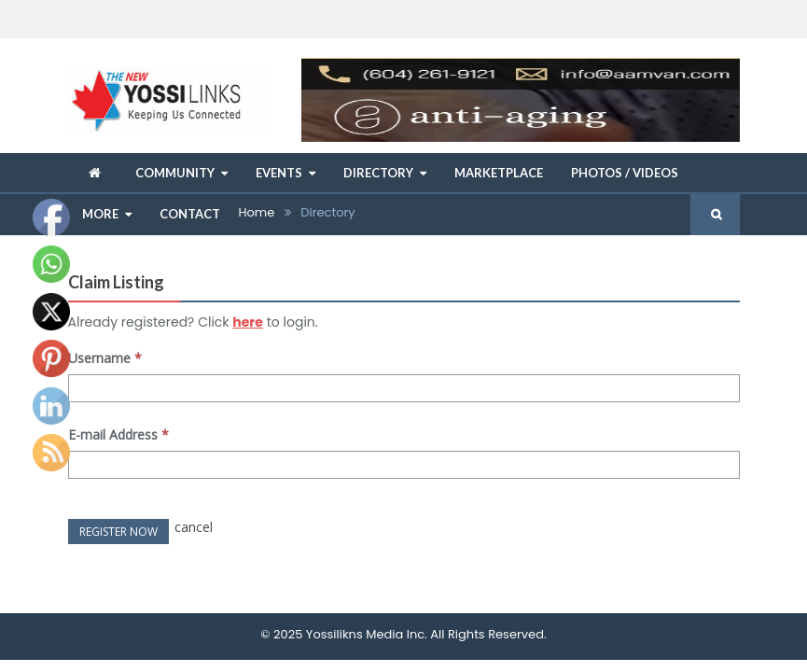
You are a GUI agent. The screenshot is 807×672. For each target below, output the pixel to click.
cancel (194, 527)
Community (175, 173)
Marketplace (499, 173)
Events (279, 173)
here (248, 322)
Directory (378, 173)
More (100, 214)
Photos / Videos (625, 173)
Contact (190, 214)
